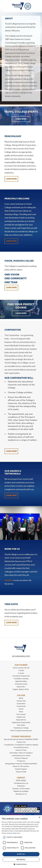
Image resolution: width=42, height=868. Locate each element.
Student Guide (21, 772)
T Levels (21, 670)
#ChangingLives (21, 656)
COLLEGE (21, 695)
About (21, 698)
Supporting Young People (21, 722)
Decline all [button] (21, 860)
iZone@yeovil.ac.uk (21, 783)
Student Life (21, 717)
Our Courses (21, 714)
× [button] (39, 818)
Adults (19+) (21, 687)
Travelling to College (21, 728)
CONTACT (21, 778)
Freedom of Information (21, 789)
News (21, 712)
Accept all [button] (21, 854)
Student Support (21, 769)
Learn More (21, 119)
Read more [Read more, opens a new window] (16, 833)
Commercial (21, 706)
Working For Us (21, 794)
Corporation (21, 704)
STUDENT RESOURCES (21, 737)
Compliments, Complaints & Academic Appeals (21, 745)
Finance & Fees (21, 750)
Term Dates (21, 725)
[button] (21, 864)
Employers (21, 786)
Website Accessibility (21, 791)
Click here (9, 580)
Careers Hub (21, 701)
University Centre (21, 684)
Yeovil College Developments (21, 731)
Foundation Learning (21, 679)
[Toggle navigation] (28, 6)
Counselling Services (21, 747)
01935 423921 (21, 781)
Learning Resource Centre (21, 756)
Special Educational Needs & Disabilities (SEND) (21, 739)
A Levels (21, 673)
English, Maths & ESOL (21, 689)
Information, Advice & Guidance (21, 753)
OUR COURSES (21, 665)
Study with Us (21, 720)
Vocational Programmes (21, 676)
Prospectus (21, 761)
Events (21, 709)
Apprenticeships (21, 681)
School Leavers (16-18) (21, 668)
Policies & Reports (21, 758)
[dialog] (21, 842)
